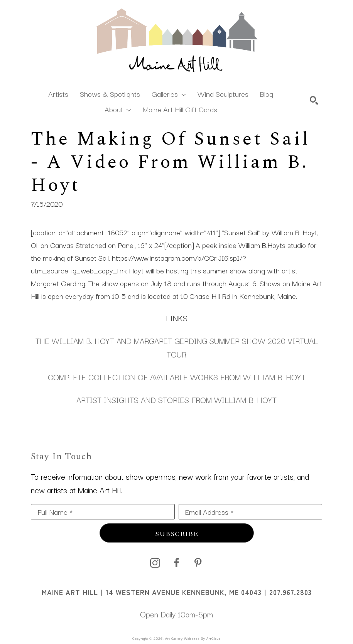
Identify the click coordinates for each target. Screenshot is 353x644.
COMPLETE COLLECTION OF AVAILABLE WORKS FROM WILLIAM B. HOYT (177, 377)
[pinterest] (198, 563)
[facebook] (177, 563)
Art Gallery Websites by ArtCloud (193, 638)
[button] (169, 93)
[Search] (314, 100)
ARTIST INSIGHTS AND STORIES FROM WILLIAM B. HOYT (176, 400)
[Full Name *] (103, 512)
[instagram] (155, 563)
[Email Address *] (251, 512)
